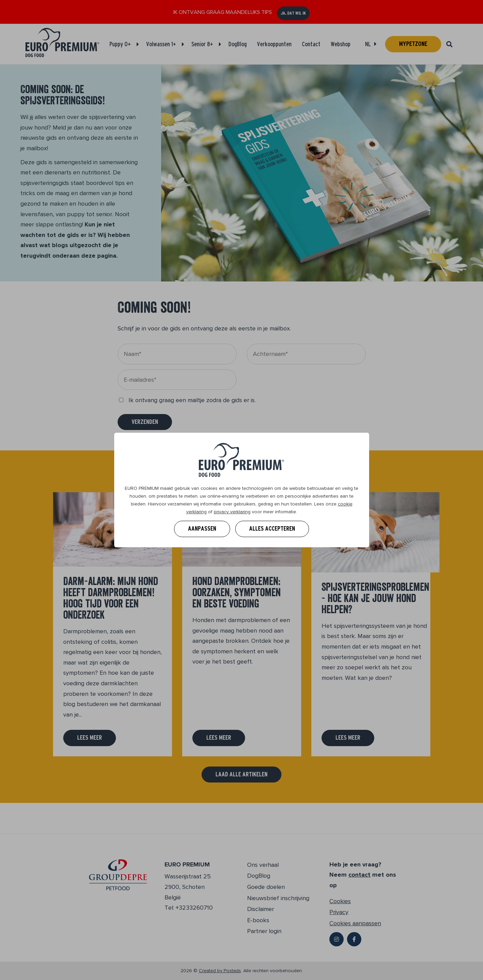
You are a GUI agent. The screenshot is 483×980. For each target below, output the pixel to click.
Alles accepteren (272, 529)
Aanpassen (202, 529)
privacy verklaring (232, 512)
